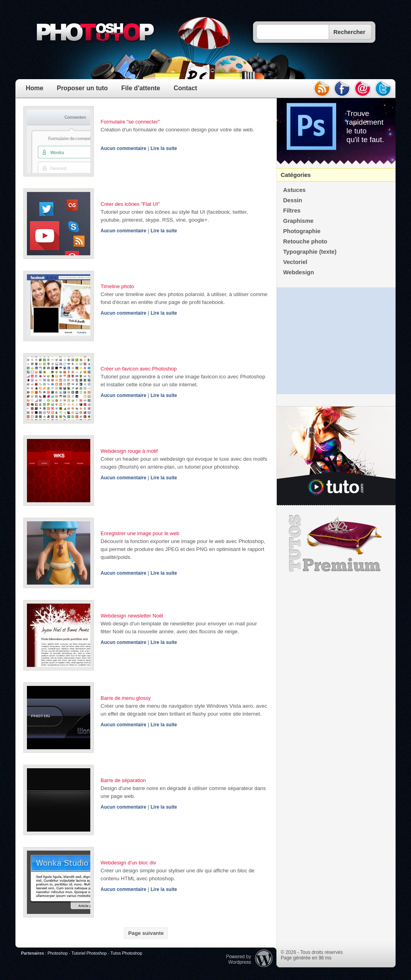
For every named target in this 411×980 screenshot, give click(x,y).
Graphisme (298, 221)
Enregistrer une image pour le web (140, 533)
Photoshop (58, 953)
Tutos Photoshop (126, 953)
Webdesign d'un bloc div (128, 863)
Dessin (293, 200)
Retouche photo (305, 241)
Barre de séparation (123, 780)
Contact (185, 88)
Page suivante (146, 933)
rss (322, 89)
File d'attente (141, 88)
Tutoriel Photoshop (89, 953)
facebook (342, 89)
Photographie (302, 231)
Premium (336, 543)
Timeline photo (117, 286)
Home (34, 88)
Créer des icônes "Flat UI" (130, 204)
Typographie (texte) (310, 252)
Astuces (294, 190)
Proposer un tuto (82, 88)
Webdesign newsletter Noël (132, 616)
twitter (383, 89)
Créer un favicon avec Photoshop (139, 369)
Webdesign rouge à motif (129, 451)
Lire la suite (164, 148)
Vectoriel (295, 262)
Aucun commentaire (123, 148)
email (363, 89)
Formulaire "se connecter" (130, 122)
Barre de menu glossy (126, 698)
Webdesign (299, 272)
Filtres (292, 211)
